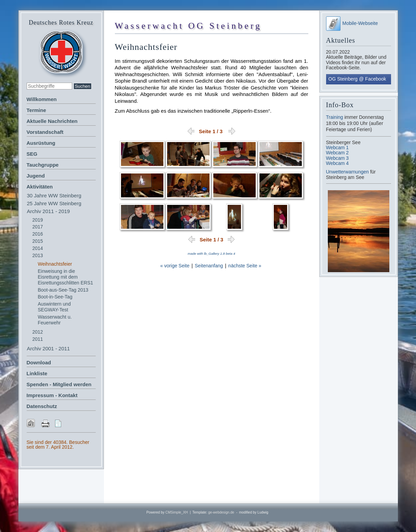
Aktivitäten (40, 187)
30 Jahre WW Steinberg (54, 195)
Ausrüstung (41, 143)
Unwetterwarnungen (348, 172)
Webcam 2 (338, 153)
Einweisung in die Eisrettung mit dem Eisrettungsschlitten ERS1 (66, 277)
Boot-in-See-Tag (55, 297)
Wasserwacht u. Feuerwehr (55, 320)
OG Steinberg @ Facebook (357, 79)
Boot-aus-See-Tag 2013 (63, 290)
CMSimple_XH (177, 512)
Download (39, 362)
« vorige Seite (175, 266)
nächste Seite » (245, 266)
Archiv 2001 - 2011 (49, 348)
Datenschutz (42, 406)
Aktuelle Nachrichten (52, 121)
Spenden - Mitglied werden (59, 384)
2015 (38, 241)
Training (335, 117)
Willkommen (42, 99)
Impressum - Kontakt (52, 395)
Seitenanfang (209, 266)
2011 (38, 339)
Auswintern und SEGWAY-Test (55, 307)
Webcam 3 (338, 158)
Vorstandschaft (45, 132)
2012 (38, 332)
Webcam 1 (338, 148)
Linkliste (37, 373)
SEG (32, 154)
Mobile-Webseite (352, 23)
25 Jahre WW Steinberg (54, 203)
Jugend (36, 176)
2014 (38, 248)
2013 (38, 255)
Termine (36, 110)
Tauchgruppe (43, 165)
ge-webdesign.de (221, 512)
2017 (38, 227)
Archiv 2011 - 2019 (49, 211)
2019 (38, 220)
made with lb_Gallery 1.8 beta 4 (211, 254)
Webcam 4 (338, 163)
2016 (38, 234)
